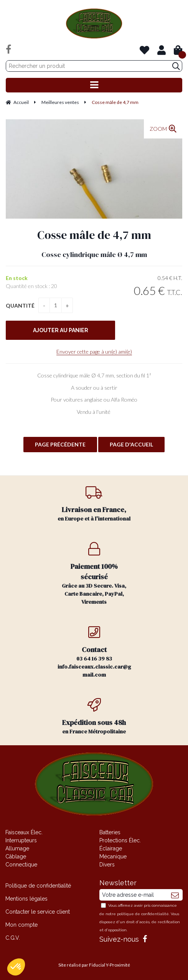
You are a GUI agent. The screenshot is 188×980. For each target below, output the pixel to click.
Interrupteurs (21, 840)
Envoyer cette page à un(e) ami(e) (94, 352)
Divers (107, 865)
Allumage (17, 848)
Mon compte (21, 925)
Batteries (110, 832)
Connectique (21, 865)
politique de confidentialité (143, 914)
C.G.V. (13, 938)
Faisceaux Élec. (24, 832)
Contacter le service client (38, 912)
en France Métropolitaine (94, 717)
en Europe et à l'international (94, 504)
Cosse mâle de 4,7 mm (94, 235)
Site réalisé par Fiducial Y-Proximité (94, 965)
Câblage (16, 856)
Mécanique (113, 856)
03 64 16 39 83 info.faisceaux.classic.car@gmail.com (94, 652)
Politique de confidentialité (38, 886)
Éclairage (111, 848)
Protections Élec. (120, 840)
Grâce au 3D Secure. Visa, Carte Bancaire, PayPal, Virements (94, 574)
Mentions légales (26, 899)
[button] (16, 967)
